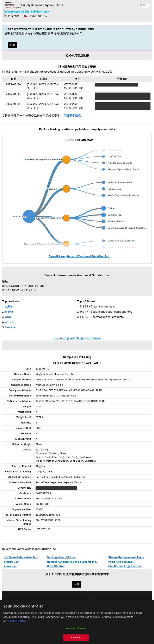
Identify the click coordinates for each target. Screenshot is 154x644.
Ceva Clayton (56, 566)
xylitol (9, 307)
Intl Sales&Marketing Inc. (21, 557)
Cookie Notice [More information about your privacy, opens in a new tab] (17, 623)
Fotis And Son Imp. (121, 562)
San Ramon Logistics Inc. (125, 566)
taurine (10, 327)
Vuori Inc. (10, 566)
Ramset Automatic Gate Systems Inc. (72, 562)
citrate (10, 322)
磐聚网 (13, 5)
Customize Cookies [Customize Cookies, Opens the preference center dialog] (76, 630)
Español (79, 601)
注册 (13, 45)
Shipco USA (11, 562)
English (64, 601)
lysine (9, 312)
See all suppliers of (79, 256)
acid (8, 317)
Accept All (76, 640)
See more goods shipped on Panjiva (77, 338)
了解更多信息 (72, 116)
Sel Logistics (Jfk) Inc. (62, 557)
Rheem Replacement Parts (126, 557)
